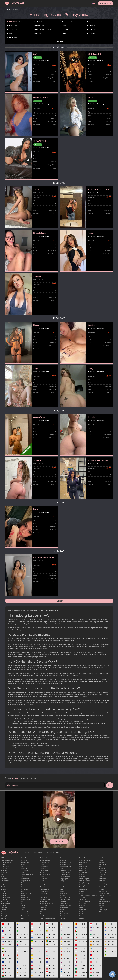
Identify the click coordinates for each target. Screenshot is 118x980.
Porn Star (82, 875)
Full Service (44, 906)
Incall (61, 868)
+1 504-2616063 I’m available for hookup (100, 189)
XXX (57, 853)
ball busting (5, 881)
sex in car (82, 899)
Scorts (81, 893)
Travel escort (103, 885)
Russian (82, 891)
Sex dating (83, 897)
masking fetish (64, 904)
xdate (100, 908)
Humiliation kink (65, 864)
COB (22, 873)
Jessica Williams (40, 417)
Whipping (102, 904)
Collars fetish (25, 879)
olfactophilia (83, 862)
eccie (22, 910)
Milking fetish (64, 914)
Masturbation (64, 908)
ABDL (3, 858)
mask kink (63, 902)
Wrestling (102, 906)
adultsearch (5, 866)
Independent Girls (65, 870)
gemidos (43, 910)
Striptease (102, 862)
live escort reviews (66, 897)
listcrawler (63, 895)
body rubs (5, 895)
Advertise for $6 (106, 3)
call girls (4, 908)
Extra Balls (44, 885)
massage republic (65, 906)
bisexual (4, 889)
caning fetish (6, 916)
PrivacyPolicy (38, 853)
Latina (62, 889)
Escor (42, 864)
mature (62, 910)
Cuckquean (24, 889)
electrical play (25, 912)
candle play (5, 914)
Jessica (91, 325)
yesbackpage (103, 910)
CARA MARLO (40, 141)
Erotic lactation (45, 858)
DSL (22, 904)
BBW (3, 883)
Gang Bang (44, 908)
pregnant (82, 877)
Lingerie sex (64, 893)
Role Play (82, 887)
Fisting (42, 895)
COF (22, 877)
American (4, 868)
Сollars (101, 912)
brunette (4, 906)
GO (110, 785)
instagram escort (65, 875)
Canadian (4, 912)
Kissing (62, 881)
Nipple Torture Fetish (86, 860)
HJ (61, 858)
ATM (3, 875)
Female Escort (45, 889)
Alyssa (91, 233)
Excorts (43, 883)
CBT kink (24, 860)
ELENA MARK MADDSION (100, 460)
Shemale (82, 906)
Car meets (4, 918)
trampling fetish (104, 883)
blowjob (4, 893)
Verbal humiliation (104, 893)
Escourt (43, 877)
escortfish (43, 873)
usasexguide (103, 891)
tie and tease (103, 875)
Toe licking (102, 879)
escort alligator (45, 866)
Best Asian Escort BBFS (44, 557)
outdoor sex (83, 866)
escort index (44, 870)
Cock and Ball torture (27, 875)
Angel (36, 369)
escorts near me (45, 875)
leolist (62, 891)
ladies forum (64, 885)
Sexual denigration (85, 902)
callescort (4, 910)
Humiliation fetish (65, 862)
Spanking (82, 916)
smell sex (82, 914)
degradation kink (26, 893)
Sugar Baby (102, 864)
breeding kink (6, 904)
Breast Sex (5, 902)
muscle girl (83, 858)
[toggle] (112, 974)
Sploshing (82, 918)
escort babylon (45, 868)
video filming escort (105, 895)
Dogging (23, 895)
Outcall (81, 864)
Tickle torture (103, 873)
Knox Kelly (93, 417)
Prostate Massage (85, 881)
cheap (23, 864)
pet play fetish (84, 873)
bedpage (4, 885)
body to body (6, 897)
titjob (100, 877)
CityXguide (24, 868)
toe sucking (102, 881)
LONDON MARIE (41, 98)
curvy (23, 891)
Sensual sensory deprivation (88, 895)
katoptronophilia (65, 877)
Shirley (36, 189)
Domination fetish (26, 899)
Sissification (83, 910)
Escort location (49, 853)
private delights (84, 879)
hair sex (43, 916)
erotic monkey (45, 862)
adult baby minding (7, 860)
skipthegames (84, 912)
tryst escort (102, 889)
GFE (42, 912)
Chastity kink (25, 862)
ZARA (36, 54)
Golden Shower (45, 914)
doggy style (24, 897)
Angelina (37, 276)
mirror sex (63, 916)
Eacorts (23, 906)
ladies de (63, 883)
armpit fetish (5, 873)
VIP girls (101, 897)
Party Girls (82, 868)
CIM (22, 866)
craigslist (24, 885)
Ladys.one (8, 10)
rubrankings (83, 889)
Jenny (91, 369)
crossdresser (25, 887)
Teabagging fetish (104, 868)
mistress (62, 918)
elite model (24, 914)
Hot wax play (64, 860)
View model (59, 841)
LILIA (90, 98)
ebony (23, 908)
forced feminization (46, 904)
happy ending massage (48, 918)
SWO (100, 866)
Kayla (36, 509)
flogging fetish (45, 899)
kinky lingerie (64, 879)
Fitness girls (44, 897)
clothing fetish (25, 870)
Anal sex (4, 870)
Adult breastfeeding (7, 862)
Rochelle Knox (40, 233)
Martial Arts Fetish (65, 899)
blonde (3, 891)
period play (83, 870)
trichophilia (102, 887)
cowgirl (23, 883)
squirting (101, 858)
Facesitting (44, 887)
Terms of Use (27, 853)
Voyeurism (102, 899)
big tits (4, 887)
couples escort (25, 881)
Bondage (4, 899)
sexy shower (83, 904)
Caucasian (24, 858)
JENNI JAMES (94, 54)
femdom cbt (44, 891)
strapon (101, 860)
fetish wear (44, 893)
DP (22, 902)
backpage (4, 879)
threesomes (103, 870)
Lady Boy (63, 887)
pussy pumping (84, 883)
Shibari (81, 908)
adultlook (4, 864)
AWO (3, 877)
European (43, 881)
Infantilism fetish (65, 873)
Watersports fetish (104, 902)
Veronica (37, 460)
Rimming (82, 885)
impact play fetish (65, 866)
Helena (36, 325)
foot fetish (44, 902)
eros (22, 918)
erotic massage (45, 860)
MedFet (62, 912)
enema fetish (25, 916)
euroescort (44, 879)
